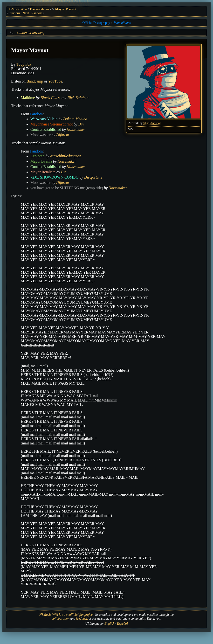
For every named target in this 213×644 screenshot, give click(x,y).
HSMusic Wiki (17, 9)
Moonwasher (41, 135)
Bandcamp (35, 81)
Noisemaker (76, 129)
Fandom (36, 114)
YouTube (55, 81)
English (110, 624)
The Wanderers (40, 9)
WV (131, 129)
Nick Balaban (78, 98)
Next (26, 13)
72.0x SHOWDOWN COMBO (55, 177)
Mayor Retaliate (43, 172)
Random (37, 13)
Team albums (122, 23)
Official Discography (96, 23)
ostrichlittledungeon (66, 156)
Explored (38, 156)
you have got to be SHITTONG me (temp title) (67, 188)
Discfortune (93, 177)
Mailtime (28, 98)
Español (122, 624)
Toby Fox (24, 64)
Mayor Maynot (66, 9)
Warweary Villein (44, 119)
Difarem (63, 135)
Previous (14, 13)
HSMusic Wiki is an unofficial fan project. (67, 615)
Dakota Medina (75, 119)
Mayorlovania (41, 161)
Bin (81, 124)
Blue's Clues (50, 98)
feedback (82, 619)
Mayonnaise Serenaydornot (52, 124)
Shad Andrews (152, 123)
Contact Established (46, 129)
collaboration (61, 619)
